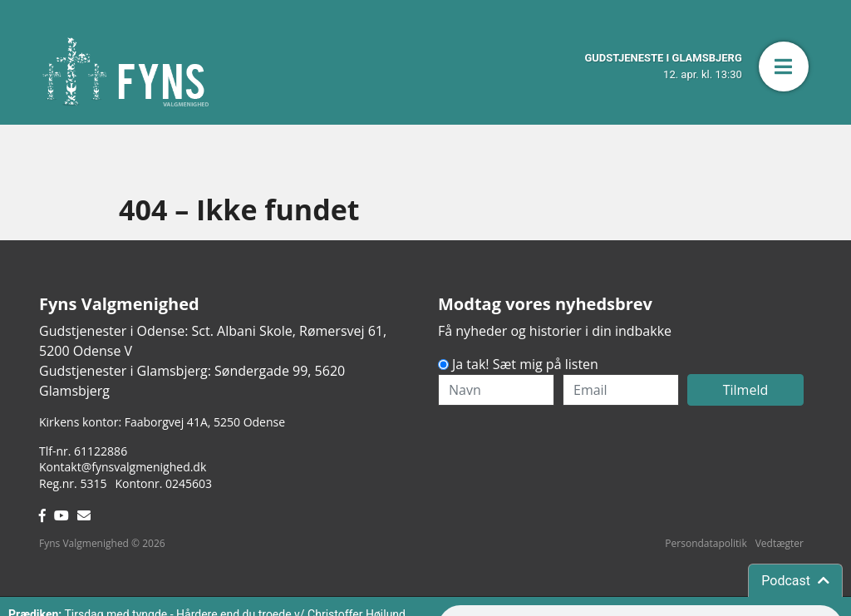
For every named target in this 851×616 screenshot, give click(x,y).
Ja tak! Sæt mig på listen (525, 364)
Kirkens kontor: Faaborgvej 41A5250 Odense (162, 422)
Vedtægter (780, 543)
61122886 (101, 451)
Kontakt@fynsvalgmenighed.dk (123, 467)
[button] (784, 67)
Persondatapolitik (706, 543)
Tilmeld (746, 390)
